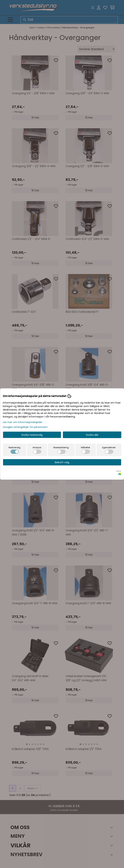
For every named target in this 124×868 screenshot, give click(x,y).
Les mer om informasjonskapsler (23, 422)
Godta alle (92, 435)
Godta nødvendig (32, 435)
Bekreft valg (62, 462)
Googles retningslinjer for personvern (25, 427)
